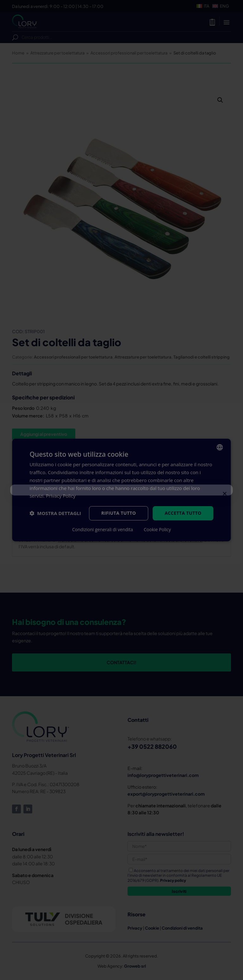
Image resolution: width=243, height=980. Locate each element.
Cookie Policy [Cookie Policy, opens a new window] (157, 530)
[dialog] (121, 490)
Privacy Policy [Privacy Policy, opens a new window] (61, 496)
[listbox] (220, 447)
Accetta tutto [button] (183, 513)
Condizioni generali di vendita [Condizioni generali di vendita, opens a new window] (103, 530)
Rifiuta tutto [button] (118, 513)
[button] (55, 513)
